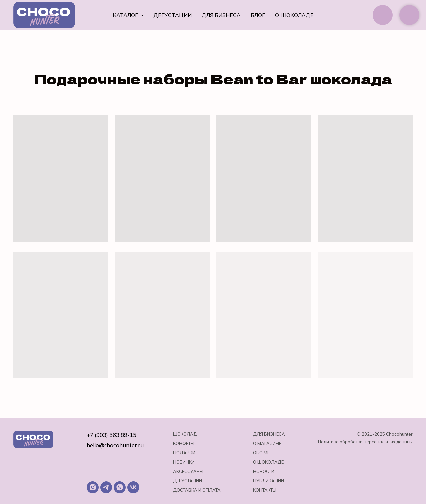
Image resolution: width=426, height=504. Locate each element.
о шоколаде (268, 462)
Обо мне (263, 453)
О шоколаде (294, 15)
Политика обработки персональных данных (365, 442)
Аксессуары (188, 471)
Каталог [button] (126, 15)
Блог (258, 15)
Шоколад (185, 434)
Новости (264, 471)
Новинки (184, 462)
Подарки (184, 453)
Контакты (265, 490)
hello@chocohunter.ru (115, 445)
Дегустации (173, 15)
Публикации (268, 481)
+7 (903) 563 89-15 (111, 435)
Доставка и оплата (197, 490)
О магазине (267, 443)
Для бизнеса (221, 15)
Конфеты (184, 443)
